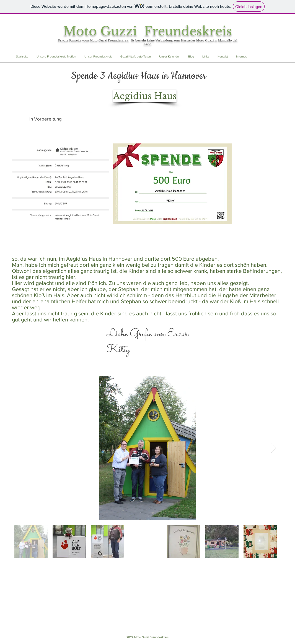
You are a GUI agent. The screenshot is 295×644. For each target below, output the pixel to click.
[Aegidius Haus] (145, 96)
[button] (56, 56)
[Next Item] (274, 448)
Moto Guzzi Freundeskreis (147, 31)
